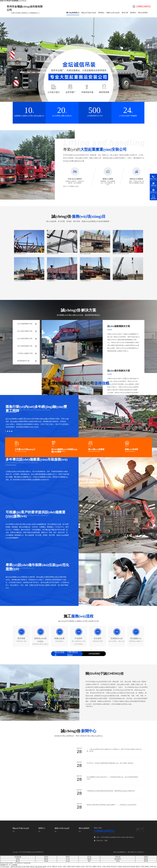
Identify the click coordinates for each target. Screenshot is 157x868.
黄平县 (146, 861)
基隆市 (95, 867)
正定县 (82, 867)
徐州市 (46, 857)
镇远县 (146, 859)
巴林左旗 (118, 857)
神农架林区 (118, 859)
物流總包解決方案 (23, 361)
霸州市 (13, 867)
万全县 (118, 861)
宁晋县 (142, 867)
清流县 (120, 867)
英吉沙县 (18, 867)
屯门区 (23, 867)
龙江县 (49, 867)
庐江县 (89, 857)
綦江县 (18, 861)
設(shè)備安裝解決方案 (25, 339)
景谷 (89, 861)
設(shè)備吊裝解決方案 (25, 331)
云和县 (151, 867)
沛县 (36, 867)
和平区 (68, 857)
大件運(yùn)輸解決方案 (25, 353)
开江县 (68, 859)
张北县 (46, 861)
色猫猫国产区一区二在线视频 (9, 865)
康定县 (138, 867)
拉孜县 (125, 867)
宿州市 (45, 867)
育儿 (91, 867)
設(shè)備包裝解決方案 (25, 346)
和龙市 (73, 867)
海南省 (89, 859)
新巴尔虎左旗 (131, 867)
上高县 (104, 867)
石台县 (68, 861)
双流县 (40, 867)
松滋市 (28, 867)
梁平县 (32, 867)
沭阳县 (18, 859)
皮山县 (60, 867)
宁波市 (87, 867)
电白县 (99, 867)
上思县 (64, 867)
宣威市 (146, 857)
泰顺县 (147, 867)
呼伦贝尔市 (114, 867)
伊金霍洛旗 (18, 857)
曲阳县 (46, 859)
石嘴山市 (54, 867)
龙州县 (108, 867)
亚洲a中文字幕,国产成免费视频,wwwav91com (13, 1)
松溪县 (78, 867)
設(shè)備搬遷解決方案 (25, 324)
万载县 (69, 867)
